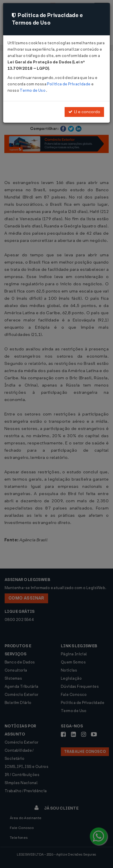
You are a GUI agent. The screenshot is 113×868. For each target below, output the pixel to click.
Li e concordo (84, 112)
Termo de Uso (33, 90)
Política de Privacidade (69, 84)
